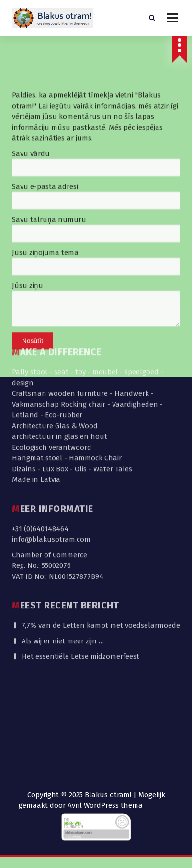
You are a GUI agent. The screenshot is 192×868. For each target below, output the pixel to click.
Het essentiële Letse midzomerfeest (80, 568)
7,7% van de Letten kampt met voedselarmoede (101, 537)
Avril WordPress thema (105, 805)
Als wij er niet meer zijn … (63, 553)
